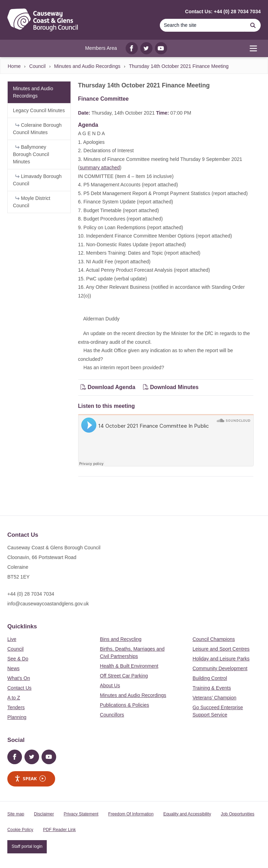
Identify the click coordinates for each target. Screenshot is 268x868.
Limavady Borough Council (37, 180)
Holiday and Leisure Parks (221, 659)
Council (38, 66)
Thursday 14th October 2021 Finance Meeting (179, 66)
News (13, 668)
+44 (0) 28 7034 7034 (31, 594)
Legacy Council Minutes (39, 110)
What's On (19, 678)
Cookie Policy (20, 830)
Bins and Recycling (121, 639)
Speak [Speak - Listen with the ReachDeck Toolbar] (30, 779)
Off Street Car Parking (124, 676)
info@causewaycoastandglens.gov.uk (48, 604)
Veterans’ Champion (215, 698)
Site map (16, 814)
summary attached (100, 168)
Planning (17, 717)
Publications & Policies (124, 705)
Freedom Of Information (131, 814)
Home (14, 66)
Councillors (112, 715)
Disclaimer (44, 814)
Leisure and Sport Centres (221, 649)
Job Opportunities (238, 814)
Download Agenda (109, 387)
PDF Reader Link (59, 830)
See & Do (18, 659)
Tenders (16, 707)
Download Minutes (171, 387)
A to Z (14, 698)
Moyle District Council (32, 202)
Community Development (220, 668)
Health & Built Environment (129, 666)
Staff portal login (27, 846)
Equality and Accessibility (187, 814)
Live (12, 639)
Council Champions (214, 639)
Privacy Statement (81, 814)
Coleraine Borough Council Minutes (37, 129)
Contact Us (19, 688)
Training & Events (212, 688)
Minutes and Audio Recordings (87, 66)
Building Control (210, 678)
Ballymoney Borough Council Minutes (31, 154)
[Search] (202, 25)
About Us (110, 685)
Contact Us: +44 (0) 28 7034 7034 (223, 11)
